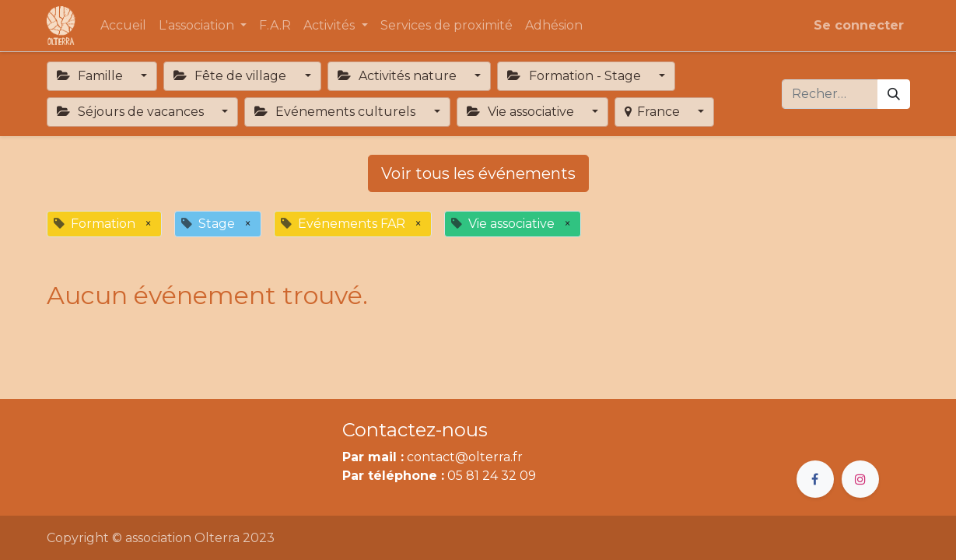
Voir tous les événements (478, 173)
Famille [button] (91, 76)
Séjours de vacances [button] (132, 112)
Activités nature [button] (399, 76)
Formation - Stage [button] (575, 76)
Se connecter (859, 25)
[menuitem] (123, 26)
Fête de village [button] (231, 76)
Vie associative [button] (522, 112)
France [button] (653, 112)
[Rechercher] (894, 94)
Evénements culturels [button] (336, 112)
